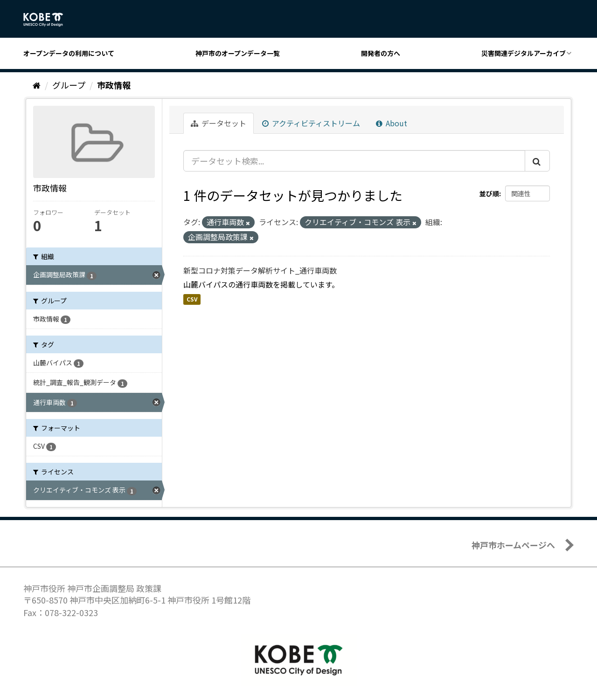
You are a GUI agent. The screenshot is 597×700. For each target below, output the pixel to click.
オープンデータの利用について (69, 53)
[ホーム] (37, 85)
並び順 (489, 193)
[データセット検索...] (354, 161)
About (392, 123)
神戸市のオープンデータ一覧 (238, 53)
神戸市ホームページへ (513, 545)
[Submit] (537, 161)
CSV (192, 299)
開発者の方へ (381, 53)
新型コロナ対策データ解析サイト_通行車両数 (260, 270)
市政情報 (114, 85)
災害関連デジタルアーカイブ (524, 53)
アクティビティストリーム (311, 123)
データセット (219, 123)
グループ (69, 85)
